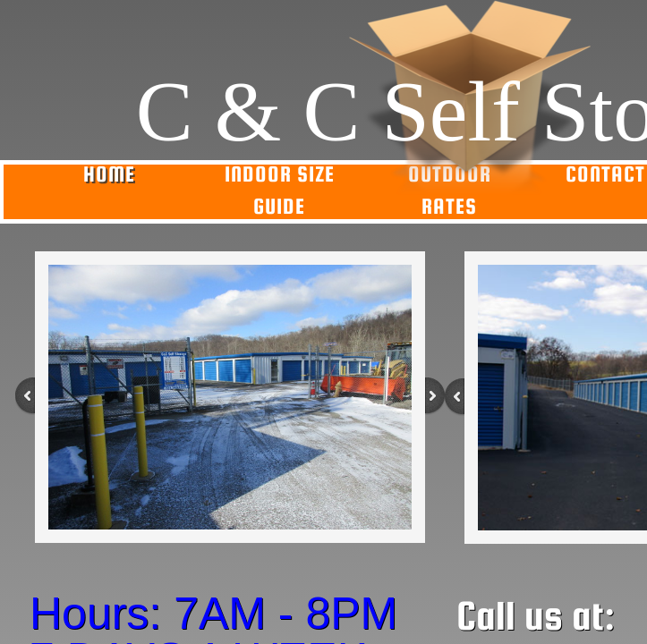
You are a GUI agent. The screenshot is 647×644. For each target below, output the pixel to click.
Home (109, 174)
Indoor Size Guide (280, 190)
